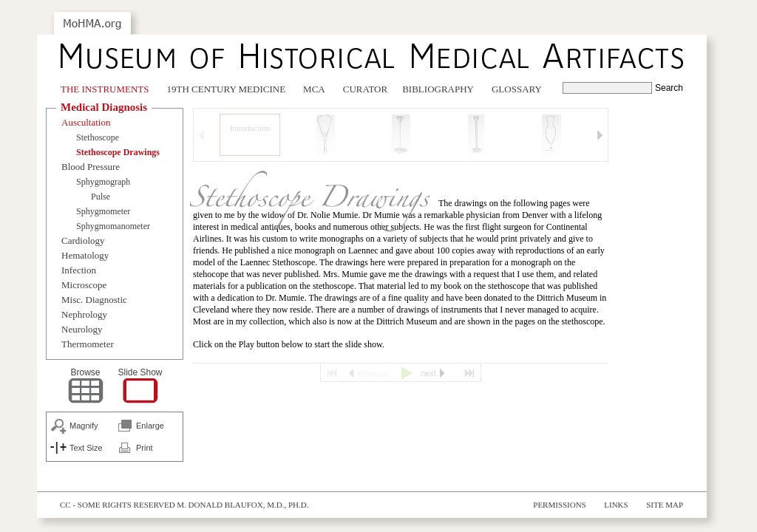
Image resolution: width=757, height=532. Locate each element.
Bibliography (438, 89)
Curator (365, 89)
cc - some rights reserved (118, 505)
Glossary (517, 89)
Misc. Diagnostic (94, 300)
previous (373, 373)
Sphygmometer (103, 211)
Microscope (84, 285)
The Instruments (105, 89)
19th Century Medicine (227, 89)
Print (145, 448)
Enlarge (150, 426)
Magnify (84, 426)
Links (616, 505)
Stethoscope (98, 137)
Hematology (85, 255)
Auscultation (86, 122)
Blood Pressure (91, 167)
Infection (79, 270)
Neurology (82, 329)
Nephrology (84, 314)
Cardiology (83, 241)
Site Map (665, 505)
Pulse (101, 197)
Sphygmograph (103, 182)
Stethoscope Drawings (118, 152)
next (428, 373)
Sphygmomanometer (113, 226)
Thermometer (88, 344)
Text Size (86, 448)
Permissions (560, 505)
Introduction (250, 128)
